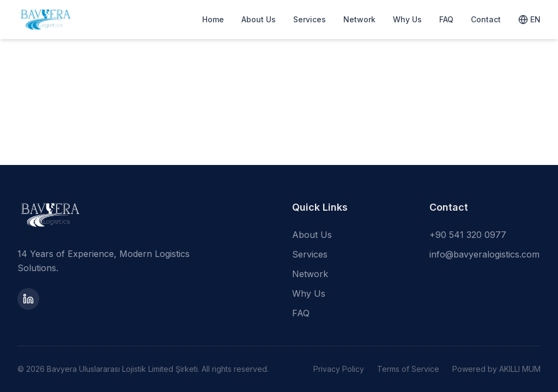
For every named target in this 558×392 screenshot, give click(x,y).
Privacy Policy (339, 369)
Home (213, 19)
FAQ (446, 19)
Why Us (407, 19)
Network (359, 19)
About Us (259, 19)
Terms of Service (408, 369)
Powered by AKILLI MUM (496, 369)
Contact (486, 19)
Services (310, 19)
